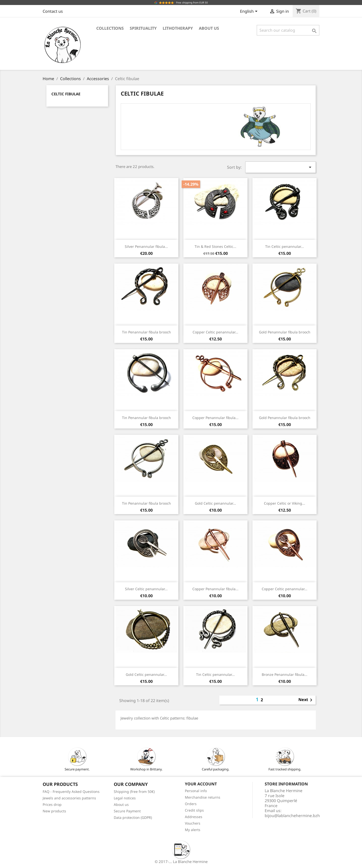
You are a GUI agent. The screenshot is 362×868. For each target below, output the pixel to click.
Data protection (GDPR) (133, 817)
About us (209, 28)
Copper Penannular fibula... (215, 418)
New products (54, 811)
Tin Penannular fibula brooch (146, 332)
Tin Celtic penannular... (285, 246)
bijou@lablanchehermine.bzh (292, 816)
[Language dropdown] (250, 12)
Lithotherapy (178, 28)
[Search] (288, 30)
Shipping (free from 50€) (134, 792)
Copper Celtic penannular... (215, 332)
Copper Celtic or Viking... (285, 503)
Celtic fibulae (66, 94)
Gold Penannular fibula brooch (285, 332)
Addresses (194, 817)
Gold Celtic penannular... (215, 503)
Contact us (53, 11)
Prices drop (52, 804)
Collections (110, 28)
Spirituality (143, 28)
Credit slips (194, 810)
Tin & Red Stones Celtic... (215, 246)
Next (306, 700)
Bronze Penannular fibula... (285, 674)
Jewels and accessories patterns (69, 798)
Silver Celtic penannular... (146, 589)
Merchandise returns (203, 797)
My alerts (193, 830)
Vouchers (193, 823)
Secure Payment (127, 811)
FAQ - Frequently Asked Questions (71, 792)
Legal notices (125, 798)
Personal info (196, 791)
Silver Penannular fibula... (146, 246)
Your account (201, 784)
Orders (191, 804)
